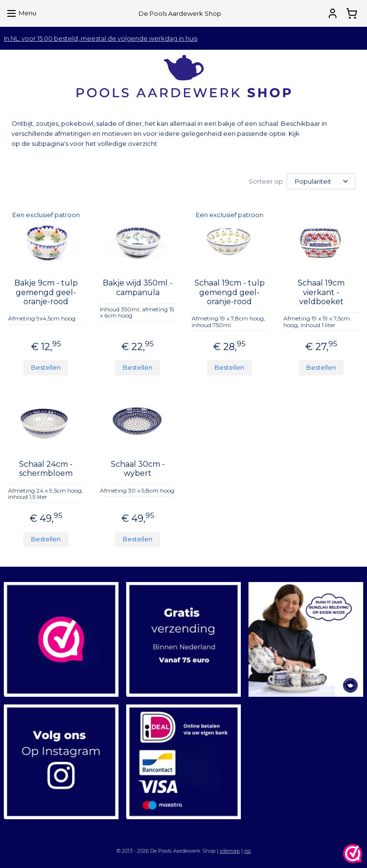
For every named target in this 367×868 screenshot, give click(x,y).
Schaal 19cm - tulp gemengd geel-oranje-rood (230, 291)
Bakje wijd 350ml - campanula (138, 287)
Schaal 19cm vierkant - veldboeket (321, 291)
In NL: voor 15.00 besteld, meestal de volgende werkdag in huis (101, 38)
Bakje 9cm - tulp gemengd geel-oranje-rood (46, 291)
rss (248, 850)
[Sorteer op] (321, 181)
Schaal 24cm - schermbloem (46, 468)
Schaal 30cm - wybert (138, 468)
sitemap (230, 850)
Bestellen (46, 367)
